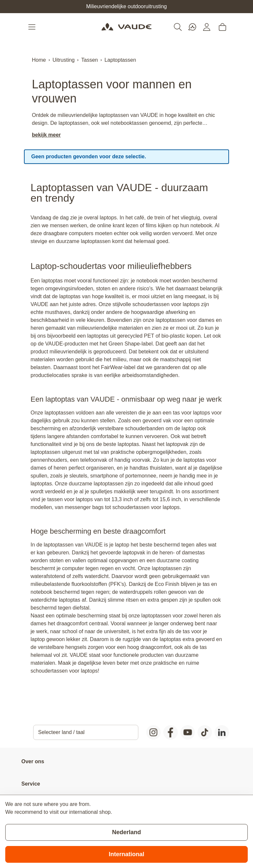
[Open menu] (33, 27)
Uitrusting (64, 60)
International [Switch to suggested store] (126, 854)
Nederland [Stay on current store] (126, 832)
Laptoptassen (120, 60)
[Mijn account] (207, 27)
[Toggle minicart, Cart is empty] (222, 27)
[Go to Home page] (126, 27)
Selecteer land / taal (61, 732)
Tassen (90, 60)
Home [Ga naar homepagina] (39, 60)
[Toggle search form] (178, 27)
